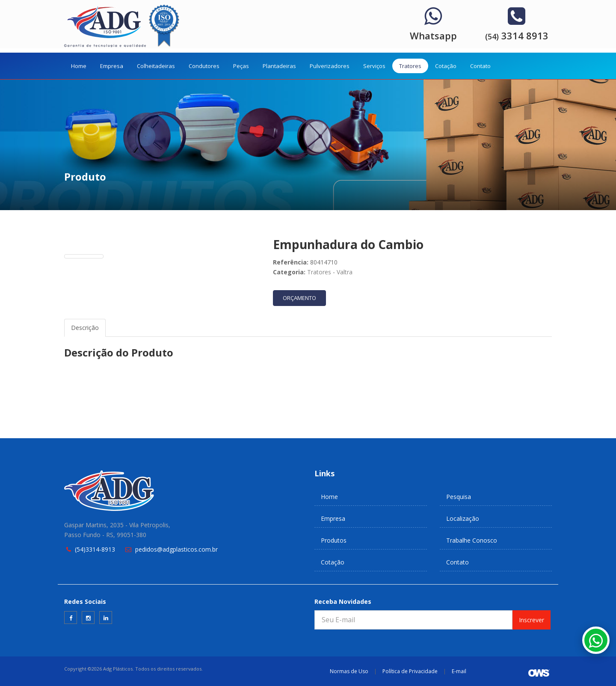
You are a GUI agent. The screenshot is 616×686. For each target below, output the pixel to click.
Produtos (334, 540)
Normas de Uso (349, 671)
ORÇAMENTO (299, 298)
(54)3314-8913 (95, 549)
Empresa (112, 66)
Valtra (345, 272)
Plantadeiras (279, 66)
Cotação (446, 66)
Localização (463, 518)
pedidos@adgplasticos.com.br (176, 549)
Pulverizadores (330, 66)
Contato (480, 66)
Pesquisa (459, 497)
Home (79, 66)
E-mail (459, 671)
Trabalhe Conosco (472, 540)
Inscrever (532, 620)
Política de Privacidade (410, 671)
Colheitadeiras (156, 66)
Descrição (85, 328)
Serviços (374, 66)
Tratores (410, 66)
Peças (241, 66)
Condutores (204, 66)
